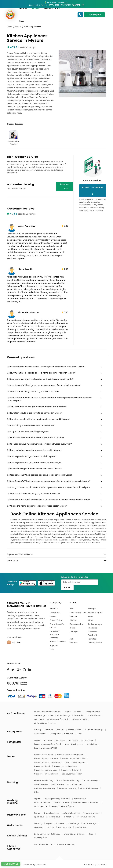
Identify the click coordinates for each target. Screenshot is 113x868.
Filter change (74, 823)
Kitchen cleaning (90, 780)
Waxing (38, 730)
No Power (48, 740)
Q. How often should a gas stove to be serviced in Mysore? (35, 413)
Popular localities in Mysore (20, 554)
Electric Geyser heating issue (70, 755)
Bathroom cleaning (68, 788)
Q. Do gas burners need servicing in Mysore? (28, 432)
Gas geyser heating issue (66, 766)
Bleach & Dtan (75, 730)
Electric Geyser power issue (47, 758)
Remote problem (79, 719)
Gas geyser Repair (43, 766)
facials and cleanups (94, 730)
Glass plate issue (51, 813)
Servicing (39, 823)
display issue (80, 799)
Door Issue (73, 740)
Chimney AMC (41, 838)
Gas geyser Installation (72, 774)
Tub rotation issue (62, 803)
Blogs (21, 21)
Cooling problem (92, 712)
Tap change (81, 827)
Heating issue (54, 817)
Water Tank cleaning (90, 788)
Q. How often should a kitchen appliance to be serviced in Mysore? (39, 419)
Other (79, 734)
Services (36, 8)
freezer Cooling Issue (74, 744)
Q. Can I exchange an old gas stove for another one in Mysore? (37, 407)
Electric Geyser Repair (44, 755)
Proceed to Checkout (93, 190)
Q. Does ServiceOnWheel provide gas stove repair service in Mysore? (40, 475)
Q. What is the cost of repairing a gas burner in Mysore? (33, 494)
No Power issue (80, 803)
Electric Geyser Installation (74, 758)
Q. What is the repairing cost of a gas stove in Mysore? (33, 391)
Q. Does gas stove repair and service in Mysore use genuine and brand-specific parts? (48, 500)
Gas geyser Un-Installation (46, 774)
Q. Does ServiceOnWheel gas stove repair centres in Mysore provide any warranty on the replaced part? (49, 399)
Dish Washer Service (14, 138)
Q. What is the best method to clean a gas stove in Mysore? (35, 438)
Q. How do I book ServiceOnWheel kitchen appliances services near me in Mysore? (46, 367)
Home (10, 27)
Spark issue (40, 817)
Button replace (41, 806)
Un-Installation (95, 715)
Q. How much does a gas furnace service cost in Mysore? (34, 450)
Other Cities (13, 561)
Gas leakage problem (44, 715)
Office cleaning (41, 784)
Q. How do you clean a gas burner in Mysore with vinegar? (35, 463)
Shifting (51, 827)
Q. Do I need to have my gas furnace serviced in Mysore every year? (39, 444)
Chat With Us (11, 864)
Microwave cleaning (86, 817)
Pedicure (61, 730)
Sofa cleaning (58, 784)
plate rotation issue (71, 813)
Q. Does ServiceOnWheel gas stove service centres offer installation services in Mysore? (49, 481)
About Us (23, 8)
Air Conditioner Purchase (45, 723)
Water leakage (64, 715)
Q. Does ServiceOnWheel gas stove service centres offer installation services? (44, 385)
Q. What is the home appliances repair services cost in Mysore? (37, 506)
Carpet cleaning (75, 784)
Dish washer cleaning (65, 844)
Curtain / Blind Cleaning (45, 788)
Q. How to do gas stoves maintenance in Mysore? (31, 425)
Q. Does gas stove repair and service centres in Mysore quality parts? (40, 379)
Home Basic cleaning (44, 780)
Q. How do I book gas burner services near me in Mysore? (34, 469)
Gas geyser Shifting (70, 770)
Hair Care (69, 734)
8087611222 (17, 683)
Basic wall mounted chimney (47, 834)
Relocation (39, 719)
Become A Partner (53, 8)
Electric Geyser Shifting (75, 762)
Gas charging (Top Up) (58, 719)
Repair (68, 712)
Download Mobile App (56, 2)
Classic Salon (40, 734)
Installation (79, 715)
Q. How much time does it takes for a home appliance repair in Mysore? (41, 373)
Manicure (49, 730)
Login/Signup (94, 15)
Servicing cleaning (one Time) (48, 744)
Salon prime (55, 734)
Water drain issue (42, 803)
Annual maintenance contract (48, 712)
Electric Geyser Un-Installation (48, 762)
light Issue (60, 740)
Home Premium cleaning (68, 780)
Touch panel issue (92, 813)
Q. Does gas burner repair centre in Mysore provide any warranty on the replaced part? (49, 487)
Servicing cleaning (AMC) (46, 748)
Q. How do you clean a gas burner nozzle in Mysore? (32, 456)
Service (78, 712)
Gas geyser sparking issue (46, 770)
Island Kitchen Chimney (74, 834)
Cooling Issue (88, 740)
